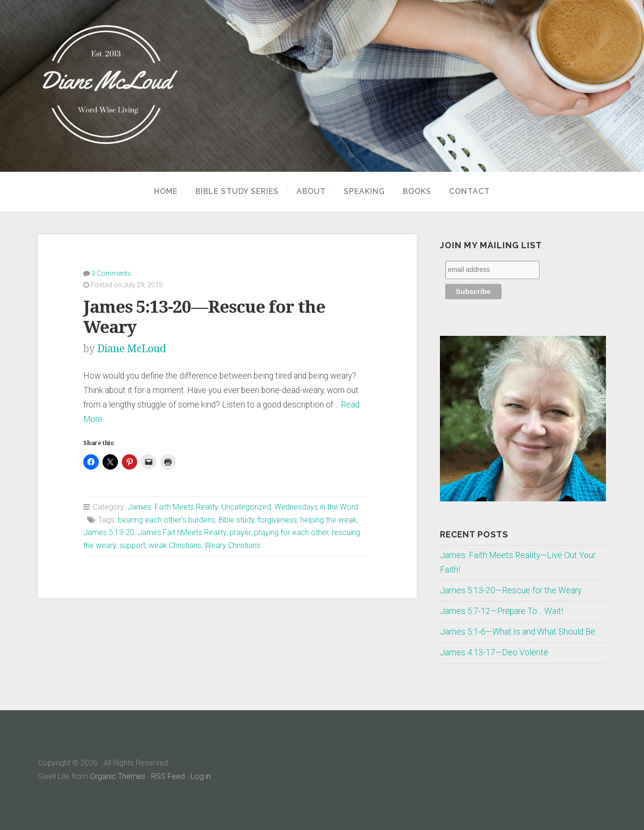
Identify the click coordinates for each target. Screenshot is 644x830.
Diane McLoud (132, 349)
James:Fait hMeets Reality (182, 532)
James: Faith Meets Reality (173, 507)
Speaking (364, 192)
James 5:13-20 (109, 532)
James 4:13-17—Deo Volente (494, 652)
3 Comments (111, 273)
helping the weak (328, 520)
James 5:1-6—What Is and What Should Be (518, 632)
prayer (240, 532)
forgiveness (277, 520)
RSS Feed (168, 776)
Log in (201, 776)
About (311, 192)
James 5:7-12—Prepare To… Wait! (502, 611)
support (132, 545)
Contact (470, 192)
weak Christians (175, 545)
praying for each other (291, 532)
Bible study (236, 520)
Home (166, 192)
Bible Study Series (237, 192)
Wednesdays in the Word (316, 507)
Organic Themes (118, 776)
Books (417, 192)
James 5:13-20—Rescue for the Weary (511, 590)
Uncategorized (246, 507)
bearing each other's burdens (167, 520)
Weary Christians (232, 545)
